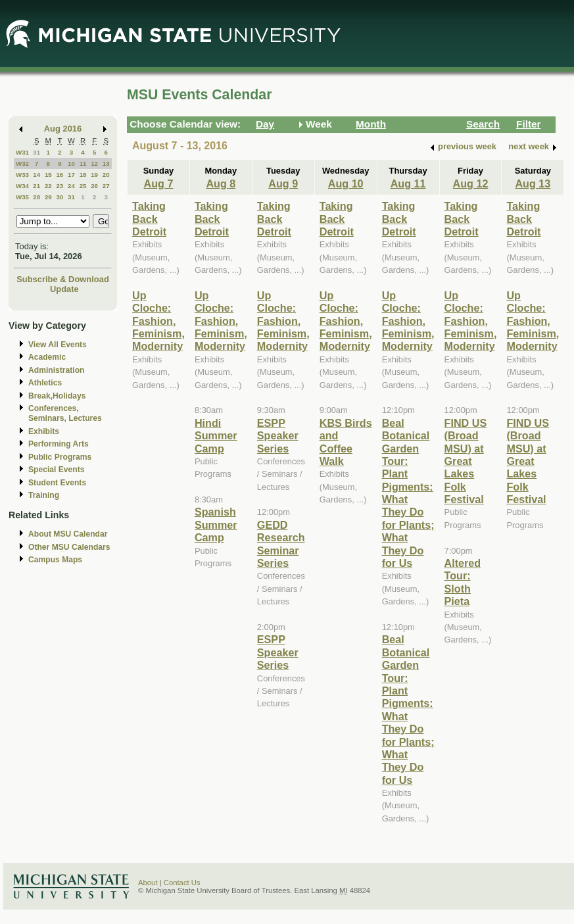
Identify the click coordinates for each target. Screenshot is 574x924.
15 (48, 175)
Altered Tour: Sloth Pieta (463, 582)
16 (60, 175)
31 (36, 152)
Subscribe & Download (63, 279)
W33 (22, 175)
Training (44, 495)
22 (48, 186)
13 (106, 163)
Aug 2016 (63, 129)
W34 (22, 186)
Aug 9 (283, 183)
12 (94, 163)
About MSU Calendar (68, 534)
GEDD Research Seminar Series (281, 544)
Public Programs (60, 457)
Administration (56, 370)
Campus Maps (55, 560)
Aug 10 (346, 183)
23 (60, 186)
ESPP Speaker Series (278, 436)
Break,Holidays (57, 396)
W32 (22, 163)
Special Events (56, 470)
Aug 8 (221, 183)
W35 (22, 197)
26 (94, 186)
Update (64, 289)
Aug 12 (471, 183)
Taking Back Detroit (149, 219)
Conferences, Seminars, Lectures (65, 413)
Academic (47, 357)
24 (71, 186)
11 (83, 163)
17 (71, 175)
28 (36, 197)
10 (71, 163)
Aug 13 (533, 183)
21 (36, 186)
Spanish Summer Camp (216, 524)
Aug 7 (159, 183)
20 (106, 175)
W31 (22, 152)
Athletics (45, 383)
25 (83, 186)
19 (94, 175)
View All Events (58, 345)
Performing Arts (59, 444)
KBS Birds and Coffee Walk (346, 442)
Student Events (57, 483)
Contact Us (182, 883)
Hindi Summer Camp (216, 436)
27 (106, 186)
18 (83, 175)
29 (48, 197)
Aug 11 (408, 183)
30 (60, 197)
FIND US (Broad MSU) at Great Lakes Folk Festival (466, 461)
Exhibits (44, 431)
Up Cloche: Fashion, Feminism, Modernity (158, 321)
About (148, 883)
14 (36, 175)
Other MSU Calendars (69, 547)
